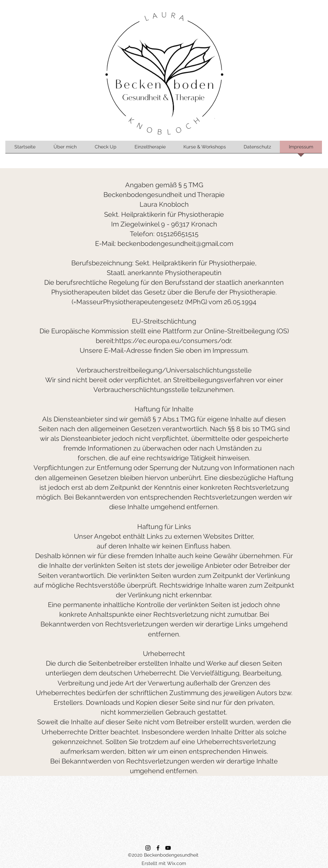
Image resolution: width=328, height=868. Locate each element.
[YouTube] (168, 848)
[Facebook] (158, 848)
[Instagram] (148, 848)
